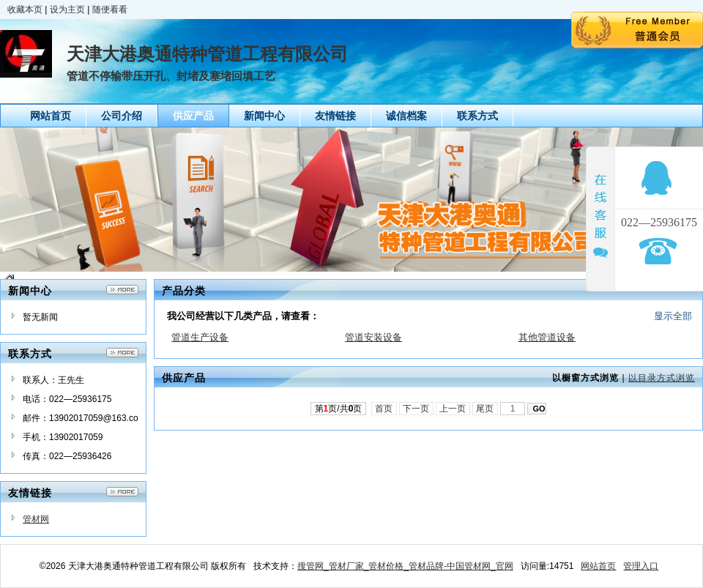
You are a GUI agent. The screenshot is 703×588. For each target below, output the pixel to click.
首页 (384, 409)
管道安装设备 (373, 337)
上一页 (453, 409)
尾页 (485, 409)
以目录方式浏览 (662, 378)
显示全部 (673, 316)
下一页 (416, 409)
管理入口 (641, 566)
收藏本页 (25, 10)
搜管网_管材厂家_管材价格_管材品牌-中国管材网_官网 (405, 566)
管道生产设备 (200, 337)
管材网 (36, 519)
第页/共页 (339, 409)
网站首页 (598, 566)
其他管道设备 (547, 337)
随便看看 (110, 10)
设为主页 (67, 10)
